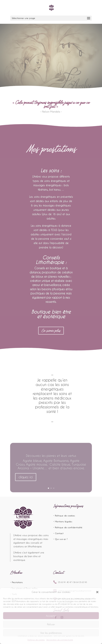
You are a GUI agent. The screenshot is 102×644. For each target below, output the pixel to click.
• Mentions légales (63, 521)
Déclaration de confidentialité (60, 640)
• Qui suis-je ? (60, 539)
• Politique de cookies (64, 516)
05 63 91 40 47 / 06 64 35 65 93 (73, 582)
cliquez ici (26, 479)
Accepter (51, 616)
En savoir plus (51, 331)
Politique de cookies (36, 640)
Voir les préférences (51, 633)
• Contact (58, 533)
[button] (97, 592)
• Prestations (16, 582)
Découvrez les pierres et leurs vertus (51, 458)
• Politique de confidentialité (68, 527)
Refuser (51, 624)
